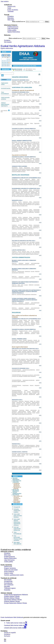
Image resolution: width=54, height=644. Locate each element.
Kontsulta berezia (6, 88)
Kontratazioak (8, 583)
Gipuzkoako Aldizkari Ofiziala (13, 600)
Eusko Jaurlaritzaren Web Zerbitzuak (12, 617)
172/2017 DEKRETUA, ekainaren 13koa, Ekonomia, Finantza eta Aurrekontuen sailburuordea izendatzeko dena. (26, 114)
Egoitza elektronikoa (7, 48)
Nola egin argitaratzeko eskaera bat (17, 529)
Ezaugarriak (17, 507)
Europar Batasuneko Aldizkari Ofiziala (15, 603)
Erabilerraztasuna (13, 27)
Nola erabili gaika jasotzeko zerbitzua (18, 516)
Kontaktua (11, 16)
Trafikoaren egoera (10, 588)
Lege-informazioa (13, 28)
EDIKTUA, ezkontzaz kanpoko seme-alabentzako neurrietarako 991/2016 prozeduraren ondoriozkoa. (26, 303)
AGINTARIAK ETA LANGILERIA (17, 481)
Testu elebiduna (29, 70)
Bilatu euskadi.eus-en (19, 22)
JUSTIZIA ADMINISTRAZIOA (17, 493)
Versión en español (10, 633)
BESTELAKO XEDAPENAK (16, 490)
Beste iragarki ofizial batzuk (17, 502)
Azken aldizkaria (4, 111)
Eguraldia (7, 586)
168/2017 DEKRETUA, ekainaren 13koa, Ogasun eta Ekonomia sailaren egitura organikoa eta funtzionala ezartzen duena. (26, 83)
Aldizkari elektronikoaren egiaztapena (5, 104)
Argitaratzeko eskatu (5, 84)
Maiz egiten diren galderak (17, 543)
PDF (31, 69)
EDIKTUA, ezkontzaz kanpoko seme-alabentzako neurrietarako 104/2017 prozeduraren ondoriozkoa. (26, 309)
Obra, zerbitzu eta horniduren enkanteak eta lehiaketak (18, 498)
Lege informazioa (9, 560)
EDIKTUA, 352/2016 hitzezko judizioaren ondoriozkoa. (24, 295)
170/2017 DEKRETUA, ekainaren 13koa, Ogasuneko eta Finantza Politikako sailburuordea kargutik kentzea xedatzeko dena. (26, 101)
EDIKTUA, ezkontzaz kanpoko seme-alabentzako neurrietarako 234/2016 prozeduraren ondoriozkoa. (26, 277)
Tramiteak (11, 12)
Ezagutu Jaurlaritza (10, 568)
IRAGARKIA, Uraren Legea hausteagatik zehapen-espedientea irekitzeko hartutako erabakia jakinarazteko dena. (26, 461)
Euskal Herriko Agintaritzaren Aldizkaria (23, 46)
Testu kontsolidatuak (5, 93)
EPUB (19, 70)
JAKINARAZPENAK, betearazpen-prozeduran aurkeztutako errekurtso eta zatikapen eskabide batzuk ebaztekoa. (26, 376)
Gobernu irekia (9, 573)
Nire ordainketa (9, 585)
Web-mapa (11, 20)
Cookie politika (12, 30)
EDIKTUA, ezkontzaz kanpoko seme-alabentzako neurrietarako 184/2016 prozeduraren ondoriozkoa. (26, 264)
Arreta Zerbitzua (9, 572)
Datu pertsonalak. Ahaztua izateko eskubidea (18, 538)
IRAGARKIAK (16, 495)
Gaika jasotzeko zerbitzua (5, 98)
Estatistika (7, 590)
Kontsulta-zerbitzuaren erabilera (17, 511)
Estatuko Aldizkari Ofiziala (12, 601)
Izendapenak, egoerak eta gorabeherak (17, 485)
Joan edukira (5, 1)
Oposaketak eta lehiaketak (17, 488)
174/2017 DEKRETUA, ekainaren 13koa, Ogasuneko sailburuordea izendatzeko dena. (26, 124)
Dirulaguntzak (8, 581)
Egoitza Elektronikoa (14, 32)
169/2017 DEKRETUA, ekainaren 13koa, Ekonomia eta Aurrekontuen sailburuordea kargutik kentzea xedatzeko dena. (26, 95)
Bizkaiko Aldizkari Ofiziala (12, 598)
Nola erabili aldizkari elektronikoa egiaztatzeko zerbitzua (17, 522)
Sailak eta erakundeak (11, 570)
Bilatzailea (11, 18)
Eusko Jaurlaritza (13, 10)
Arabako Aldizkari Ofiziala (12, 596)
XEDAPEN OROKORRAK (16, 479)
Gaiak (9, 8)
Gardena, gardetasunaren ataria (14, 575)
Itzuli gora (7, 636)
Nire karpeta (8, 42)
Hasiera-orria (11, 6)
